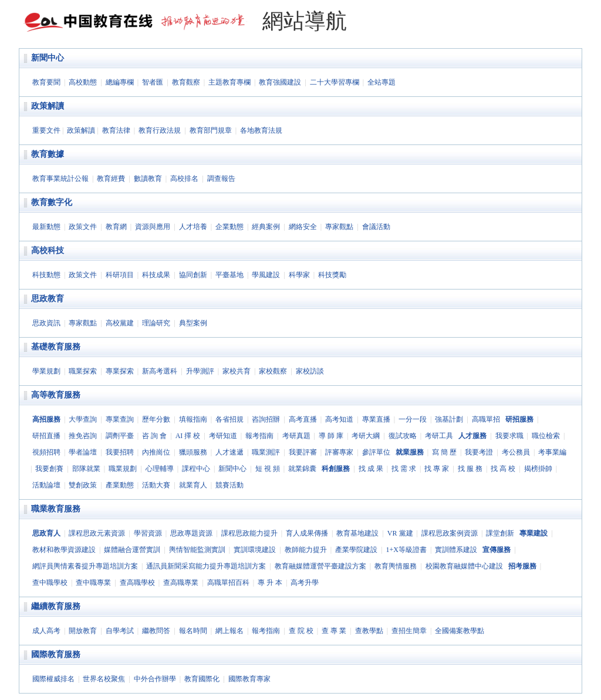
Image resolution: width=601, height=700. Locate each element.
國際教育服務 (56, 654)
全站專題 (381, 82)
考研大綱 (366, 436)
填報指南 (193, 419)
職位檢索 (546, 436)
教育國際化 (202, 679)
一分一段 (413, 419)
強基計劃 (449, 419)
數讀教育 (148, 179)
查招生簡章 (409, 631)
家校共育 (237, 371)
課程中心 (196, 469)
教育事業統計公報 (60, 179)
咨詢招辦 (266, 419)
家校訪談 (310, 371)
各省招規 (229, 419)
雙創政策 (83, 485)
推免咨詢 (83, 436)
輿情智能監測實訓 (197, 550)
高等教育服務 (56, 395)
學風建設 (266, 275)
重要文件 (46, 130)
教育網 (116, 227)
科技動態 (46, 275)
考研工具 (439, 436)
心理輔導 (160, 469)
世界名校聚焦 (104, 679)
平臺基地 (229, 275)
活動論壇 (46, 485)
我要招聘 (120, 452)
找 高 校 (503, 469)
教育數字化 (52, 202)
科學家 (299, 275)
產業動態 (120, 485)
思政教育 (48, 299)
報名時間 (193, 631)
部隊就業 (86, 469)
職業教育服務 (56, 509)
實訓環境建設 (255, 550)
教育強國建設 (280, 82)
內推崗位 (156, 452)
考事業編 (552, 452)
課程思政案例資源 (450, 533)
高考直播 (303, 419)
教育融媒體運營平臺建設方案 (320, 566)
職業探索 (83, 371)
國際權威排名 (53, 679)
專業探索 (120, 371)
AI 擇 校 (188, 436)
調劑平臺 (120, 436)
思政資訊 (46, 323)
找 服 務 (470, 469)
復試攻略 (403, 436)
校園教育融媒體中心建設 (464, 566)
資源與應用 (153, 227)
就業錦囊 (302, 469)
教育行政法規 (160, 130)
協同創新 (193, 275)
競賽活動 (229, 485)
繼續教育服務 (56, 606)
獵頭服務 (193, 452)
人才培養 (193, 227)
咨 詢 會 (154, 436)
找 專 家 (437, 469)
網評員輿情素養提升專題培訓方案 (85, 566)
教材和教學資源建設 (64, 550)
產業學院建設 (356, 550)
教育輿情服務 (396, 566)
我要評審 (303, 452)
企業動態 (229, 227)
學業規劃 (46, 371)
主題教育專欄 (229, 82)
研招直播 (46, 436)
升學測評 (200, 371)
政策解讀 (48, 106)
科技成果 (156, 275)
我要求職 (509, 436)
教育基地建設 (357, 533)
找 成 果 (371, 469)
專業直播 (376, 419)
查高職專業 (181, 583)
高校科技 (48, 250)
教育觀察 (186, 82)
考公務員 (516, 452)
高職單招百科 (228, 583)
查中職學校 (50, 583)
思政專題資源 (191, 533)
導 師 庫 (331, 436)
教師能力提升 (306, 550)
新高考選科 (160, 371)
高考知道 (339, 419)
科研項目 (120, 275)
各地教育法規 (261, 130)
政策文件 (83, 227)
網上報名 (229, 631)
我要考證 (479, 452)
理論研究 (156, 323)
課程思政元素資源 (97, 533)
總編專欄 (120, 82)
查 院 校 (301, 631)
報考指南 (259, 436)
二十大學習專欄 (335, 82)
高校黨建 (120, 323)
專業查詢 (120, 419)
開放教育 (83, 631)
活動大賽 (156, 485)
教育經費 (111, 179)
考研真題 (296, 436)
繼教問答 (156, 631)
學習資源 (148, 533)
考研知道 (223, 436)
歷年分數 (156, 419)
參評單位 (376, 452)
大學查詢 (83, 419)
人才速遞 (229, 452)
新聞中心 (48, 58)
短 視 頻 (268, 469)
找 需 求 (404, 469)
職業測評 (266, 452)
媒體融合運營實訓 (132, 550)
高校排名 (184, 179)
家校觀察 (273, 371)
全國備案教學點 (460, 631)
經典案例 (266, 227)
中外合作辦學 (155, 679)
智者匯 (153, 82)
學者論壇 (83, 452)
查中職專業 (93, 583)
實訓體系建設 (456, 550)
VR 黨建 (400, 533)
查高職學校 (137, 583)
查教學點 (369, 631)
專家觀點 (339, 227)
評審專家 (339, 452)
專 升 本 (270, 583)
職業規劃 (123, 469)
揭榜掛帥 (538, 469)
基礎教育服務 (56, 347)
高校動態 (83, 82)
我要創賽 (49, 469)
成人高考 (46, 631)
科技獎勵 (332, 275)
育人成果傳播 (307, 533)
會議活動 (376, 227)
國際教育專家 (249, 679)
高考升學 (305, 583)
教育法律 (116, 130)
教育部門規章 (211, 130)
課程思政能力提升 (249, 533)
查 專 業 (334, 631)
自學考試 (120, 631)
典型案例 (193, 323)
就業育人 (193, 485)
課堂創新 (500, 533)
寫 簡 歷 (444, 452)
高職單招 (486, 419)
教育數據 (48, 154)
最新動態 (46, 227)
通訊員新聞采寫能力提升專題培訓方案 (206, 566)
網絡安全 (303, 227)
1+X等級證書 (406, 550)
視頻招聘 (46, 452)
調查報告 (221, 179)
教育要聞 (46, 82)
